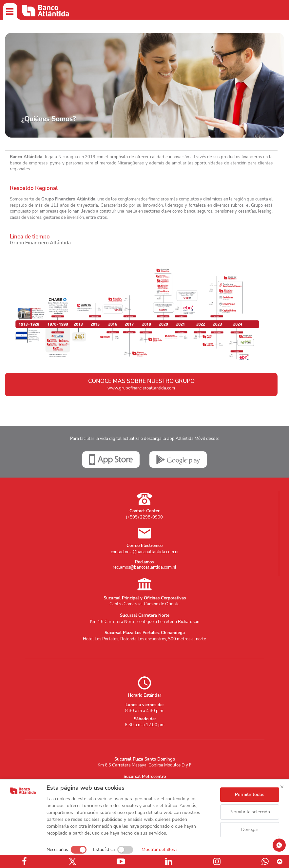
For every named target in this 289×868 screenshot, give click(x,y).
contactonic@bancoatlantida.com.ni (144, 552)
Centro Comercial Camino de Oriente (144, 604)
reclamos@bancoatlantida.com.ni (144, 567)
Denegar (250, 830)
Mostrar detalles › (160, 849)
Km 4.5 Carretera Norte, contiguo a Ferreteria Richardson (145, 622)
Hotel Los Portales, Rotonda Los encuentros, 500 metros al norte (144, 639)
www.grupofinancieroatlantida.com (141, 388)
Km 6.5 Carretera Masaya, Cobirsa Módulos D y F (144, 765)
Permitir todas (250, 794)
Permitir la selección (250, 812)
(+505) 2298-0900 (144, 517)
